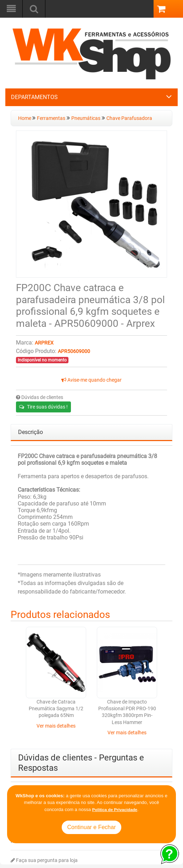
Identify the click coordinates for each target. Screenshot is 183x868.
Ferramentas (51, 118)
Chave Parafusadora (129, 118)
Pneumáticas (86, 118)
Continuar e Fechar (92, 827)
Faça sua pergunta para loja (44, 860)
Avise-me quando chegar (91, 380)
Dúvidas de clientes (40, 397)
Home (25, 118)
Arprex (44, 343)
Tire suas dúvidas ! (43, 407)
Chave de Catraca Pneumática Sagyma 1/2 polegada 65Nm (56, 709)
